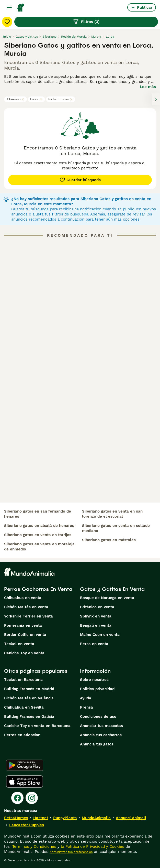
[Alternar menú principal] (9, 7)
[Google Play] (25, 765)
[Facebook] (17, 798)
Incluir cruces (61, 99)
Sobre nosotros (94, 680)
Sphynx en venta (96, 616)
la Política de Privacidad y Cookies (92, 847)
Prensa (87, 707)
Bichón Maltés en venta (26, 607)
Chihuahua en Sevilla (24, 707)
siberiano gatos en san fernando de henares (38, 514)
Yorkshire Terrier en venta (28, 616)
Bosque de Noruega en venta (107, 598)
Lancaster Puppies (27, 825)
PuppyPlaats (65, 818)
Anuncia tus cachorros (101, 735)
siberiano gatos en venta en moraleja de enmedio (39, 547)
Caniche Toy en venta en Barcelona (37, 726)
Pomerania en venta (23, 625)
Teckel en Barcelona (23, 680)
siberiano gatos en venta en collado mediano (116, 528)
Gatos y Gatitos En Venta (112, 589)
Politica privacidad (97, 689)
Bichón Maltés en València (29, 698)
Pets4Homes (16, 818)
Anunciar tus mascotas (101, 726)
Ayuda (86, 698)
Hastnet (41, 818)
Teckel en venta (19, 644)
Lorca (36, 99)
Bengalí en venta (96, 625)
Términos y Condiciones (34, 847)
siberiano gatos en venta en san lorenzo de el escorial (112, 514)
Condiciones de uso (98, 717)
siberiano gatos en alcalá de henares (39, 526)
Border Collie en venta (25, 635)
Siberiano (15, 99)
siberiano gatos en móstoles (109, 540)
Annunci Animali (131, 818)
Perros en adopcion (22, 735)
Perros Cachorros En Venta (38, 589)
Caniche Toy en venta (24, 653)
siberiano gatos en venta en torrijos (38, 535)
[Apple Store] (25, 782)
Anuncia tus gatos (97, 744)
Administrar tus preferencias (71, 852)
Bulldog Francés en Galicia (29, 717)
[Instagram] (32, 798)
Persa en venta (94, 644)
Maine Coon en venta (100, 635)
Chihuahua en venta (23, 598)
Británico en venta (97, 607)
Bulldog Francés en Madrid (29, 689)
